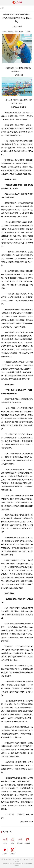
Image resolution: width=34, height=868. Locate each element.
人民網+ (13, 840)
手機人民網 (20, 840)
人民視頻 (5, 851)
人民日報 (5, 840)
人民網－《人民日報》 (25, 32)
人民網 (2, 8)
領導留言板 (27, 840)
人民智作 (13, 851)
